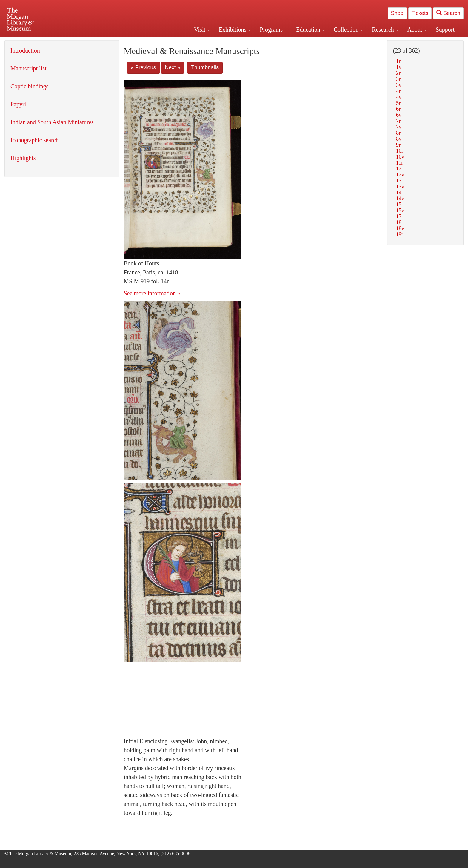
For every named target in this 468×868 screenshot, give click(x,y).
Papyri (18, 104)
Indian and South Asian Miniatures (52, 122)
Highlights (23, 158)
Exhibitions (235, 30)
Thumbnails (205, 67)
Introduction (25, 50)
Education (310, 30)
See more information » (152, 293)
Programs (273, 30)
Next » (173, 67)
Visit (202, 30)
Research (385, 30)
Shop (397, 13)
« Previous (143, 67)
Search (448, 13)
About (417, 30)
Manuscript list (29, 68)
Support (447, 30)
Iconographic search (35, 140)
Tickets (420, 13)
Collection (348, 30)
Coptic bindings (29, 86)
